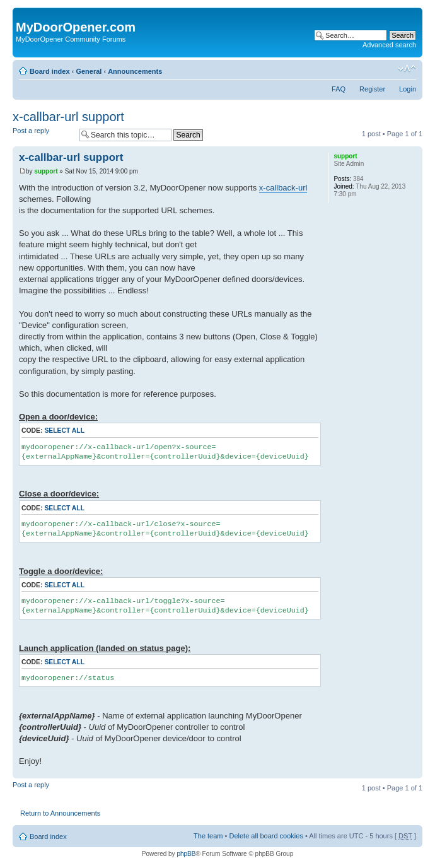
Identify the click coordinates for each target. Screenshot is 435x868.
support (46, 171)
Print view (388, 69)
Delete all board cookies (266, 836)
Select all (64, 431)
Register (372, 89)
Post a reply (43, 135)
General (89, 71)
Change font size (407, 69)
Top (413, 772)
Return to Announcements (60, 813)
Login (408, 89)
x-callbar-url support (68, 117)
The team (208, 836)
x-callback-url (283, 188)
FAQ (339, 89)
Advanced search (389, 45)
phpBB (186, 854)
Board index (50, 71)
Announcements (135, 71)
